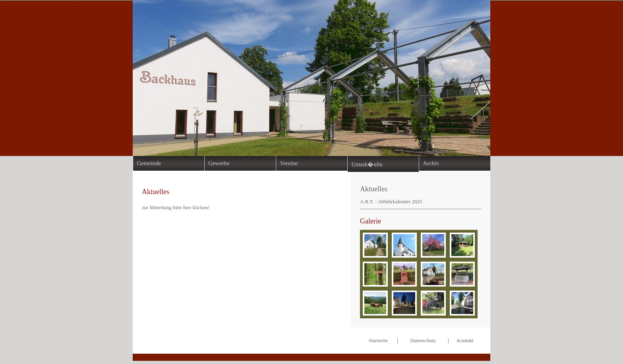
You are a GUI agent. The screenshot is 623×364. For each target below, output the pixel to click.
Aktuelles (374, 189)
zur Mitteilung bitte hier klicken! (176, 207)
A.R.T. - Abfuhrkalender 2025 (391, 201)
